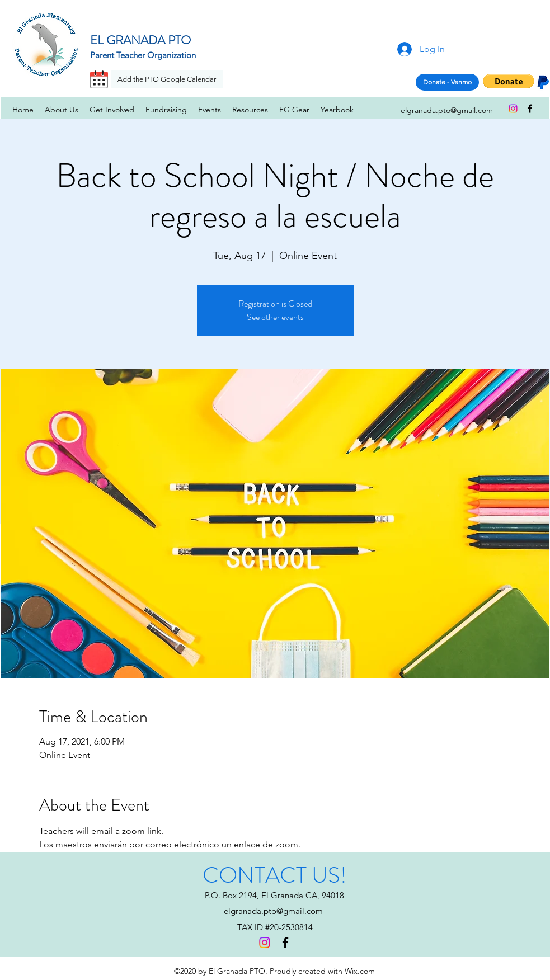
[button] (509, 81)
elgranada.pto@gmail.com (273, 911)
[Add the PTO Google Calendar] (167, 79)
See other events (275, 317)
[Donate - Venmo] (447, 82)
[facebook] (530, 109)
